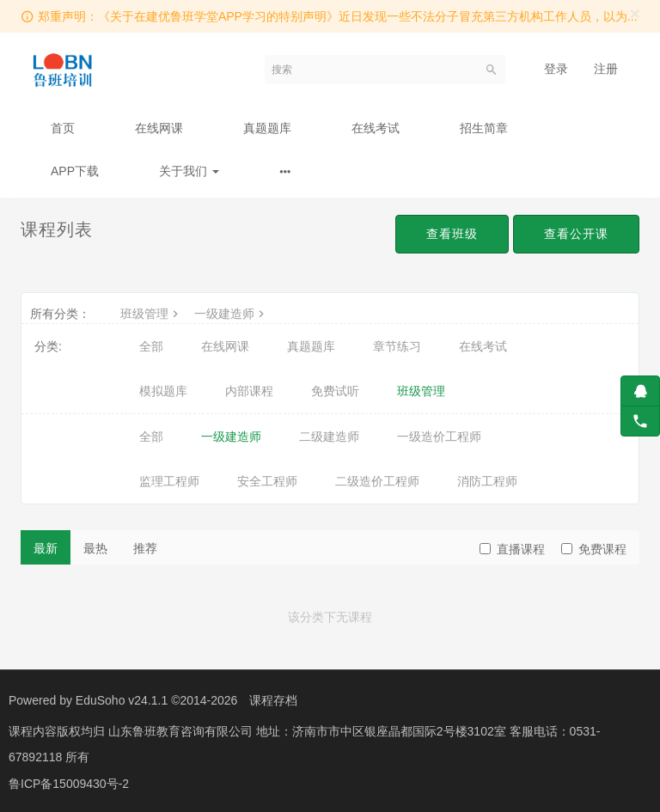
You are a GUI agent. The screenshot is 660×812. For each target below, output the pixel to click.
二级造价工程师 (377, 481)
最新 (46, 548)
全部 (151, 346)
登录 (556, 69)
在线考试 (376, 128)
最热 (95, 548)
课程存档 (273, 700)
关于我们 (189, 171)
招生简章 (484, 128)
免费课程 (594, 549)
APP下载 (75, 171)
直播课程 (512, 549)
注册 (606, 69)
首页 (63, 128)
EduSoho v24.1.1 (122, 700)
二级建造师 (329, 437)
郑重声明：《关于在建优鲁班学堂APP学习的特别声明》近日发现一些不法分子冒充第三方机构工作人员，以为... (338, 16)
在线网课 (159, 128)
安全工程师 (267, 481)
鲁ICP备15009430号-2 (69, 782)
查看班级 (452, 234)
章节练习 (397, 346)
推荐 (145, 548)
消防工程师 (487, 481)
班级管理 (151, 314)
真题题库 (267, 128)
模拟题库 (163, 391)
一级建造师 (231, 314)
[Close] (635, 13)
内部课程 (249, 391)
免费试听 (335, 391)
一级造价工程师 (439, 437)
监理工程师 (169, 481)
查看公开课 (576, 234)
